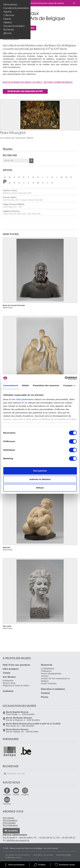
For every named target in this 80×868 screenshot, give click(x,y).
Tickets (7, 673)
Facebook (7, 795)
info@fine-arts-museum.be (18, 840)
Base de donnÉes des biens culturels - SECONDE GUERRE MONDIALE (38, 82)
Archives (45, 676)
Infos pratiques (10, 4)
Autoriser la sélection (40, 479)
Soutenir (46, 693)
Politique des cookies (13, 857)
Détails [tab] (25, 385)
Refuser (40, 488)
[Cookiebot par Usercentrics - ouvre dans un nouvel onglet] (65, 378)
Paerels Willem (23, 199)
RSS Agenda (8, 818)
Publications (46, 671)
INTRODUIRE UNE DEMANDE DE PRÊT (25, 91)
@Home (8, 33)
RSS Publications (10, 825)
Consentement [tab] (10, 385)
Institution (8, 22)
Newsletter (13, 831)
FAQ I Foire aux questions (16, 665)
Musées (7, 19)
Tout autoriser (40, 471)
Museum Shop (9, 683)
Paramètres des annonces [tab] (46, 385)
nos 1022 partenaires (23, 399)
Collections (9, 15)
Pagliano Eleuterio (22, 212)
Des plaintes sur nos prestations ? (18, 855)
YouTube (16, 795)
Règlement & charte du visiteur (16, 686)
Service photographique (51, 674)
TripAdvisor (7, 804)
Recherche (9, 30)
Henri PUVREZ (11, 234)
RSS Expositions (10, 820)
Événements (8, 681)
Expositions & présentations (16, 8)
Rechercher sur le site (5, 774)
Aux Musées (9, 677)
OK (31, 161)
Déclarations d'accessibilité (43, 855)
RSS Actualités (9, 823)
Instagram (25, 795)
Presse (45, 697)
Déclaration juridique (64, 855)
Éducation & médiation (14, 26)
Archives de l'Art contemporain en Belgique (56, 680)
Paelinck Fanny (17, 192)
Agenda (7, 12)
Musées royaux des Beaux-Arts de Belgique (3, 12)
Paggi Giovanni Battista (14, 205)
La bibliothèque (48, 669)
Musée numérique (49, 683)
